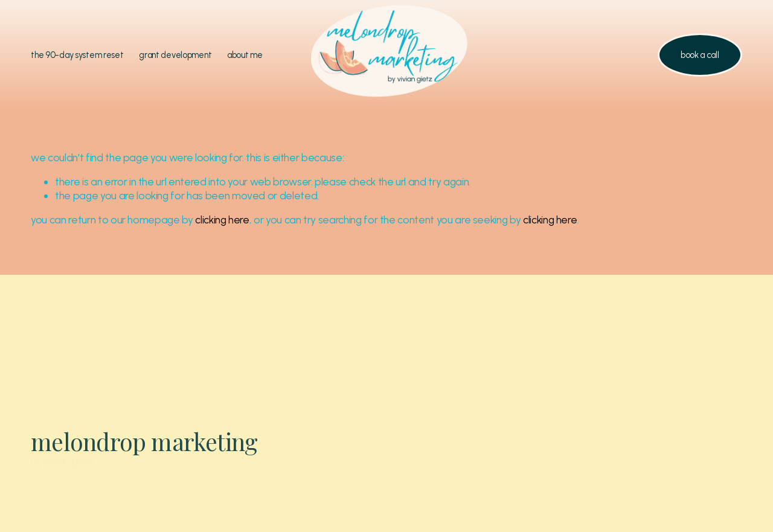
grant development (175, 55)
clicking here (222, 220)
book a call (700, 55)
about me (245, 55)
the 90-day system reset (77, 55)
